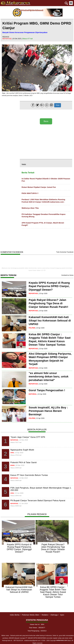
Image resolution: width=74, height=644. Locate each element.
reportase (7, 39)
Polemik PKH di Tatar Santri (24, 462)
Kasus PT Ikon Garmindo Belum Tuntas (29, 475)
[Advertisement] (45, 142)
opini (12, 453)
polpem (32, 328)
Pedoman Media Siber (30, 615)
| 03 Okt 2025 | (17, 39)
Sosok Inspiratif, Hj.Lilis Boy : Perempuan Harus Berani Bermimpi (48, 411)
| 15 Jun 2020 (19, 493)
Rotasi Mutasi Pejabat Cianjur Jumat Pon (39, 187)
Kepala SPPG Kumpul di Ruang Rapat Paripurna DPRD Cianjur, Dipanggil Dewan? (49, 286)
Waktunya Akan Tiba (30, 208)
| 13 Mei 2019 (23, 478)
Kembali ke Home (67, 275)
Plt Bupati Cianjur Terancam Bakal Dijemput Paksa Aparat (38, 501)
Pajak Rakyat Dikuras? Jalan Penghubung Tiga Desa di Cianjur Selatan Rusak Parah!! (48, 303)
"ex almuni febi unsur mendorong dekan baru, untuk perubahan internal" (49, 377)
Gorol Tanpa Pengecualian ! (47, 390)
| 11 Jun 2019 (23, 504)
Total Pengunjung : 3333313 (37, 631)
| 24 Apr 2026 (43, 311)
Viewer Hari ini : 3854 (37, 624)
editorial (33, 394)
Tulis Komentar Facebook (65, 252)
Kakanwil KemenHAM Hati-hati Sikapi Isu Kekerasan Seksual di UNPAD (50, 321)
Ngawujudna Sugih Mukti (22, 450)
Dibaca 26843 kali (16, 496)
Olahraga (54, 615)
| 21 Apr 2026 (40, 418)
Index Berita (15, 615)
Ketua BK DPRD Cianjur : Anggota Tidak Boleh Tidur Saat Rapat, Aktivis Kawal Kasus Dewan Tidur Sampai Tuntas (53, 592)
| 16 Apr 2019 (19, 453)
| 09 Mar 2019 (20, 465)
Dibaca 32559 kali (16, 468)
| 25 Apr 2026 (43, 294)
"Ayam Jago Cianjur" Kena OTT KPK (28, 437)
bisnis (12, 465)
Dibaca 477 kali (28, 39)
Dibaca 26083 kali (16, 506)
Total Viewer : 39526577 (37, 628)
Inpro (62, 615)
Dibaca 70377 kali (16, 442)
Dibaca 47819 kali (16, 455)
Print (58, 105)
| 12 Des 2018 (23, 440)
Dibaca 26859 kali (16, 480)
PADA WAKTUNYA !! (30, 193)
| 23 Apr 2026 (40, 328)
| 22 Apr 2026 (43, 384)
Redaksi (45, 615)
